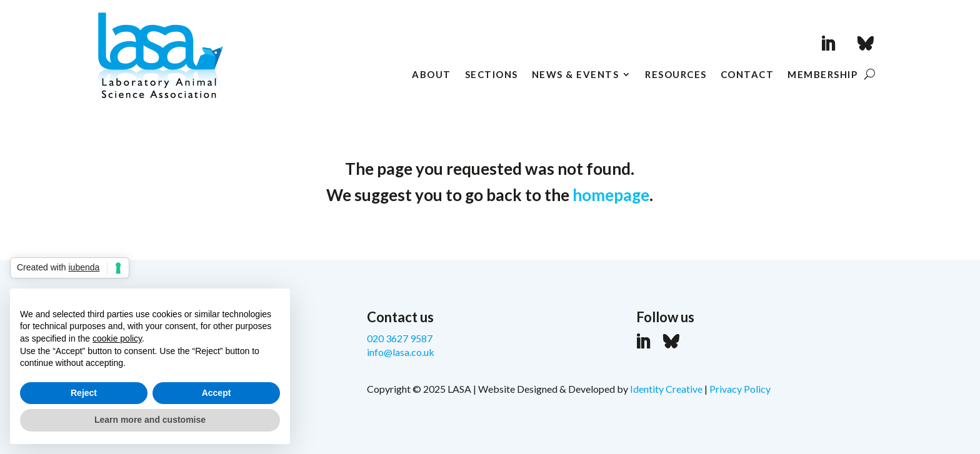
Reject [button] (84, 393)
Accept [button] (217, 393)
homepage (611, 195)
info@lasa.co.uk (401, 352)
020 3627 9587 (400, 338)
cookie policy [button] (117, 338)
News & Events (576, 75)
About (432, 75)
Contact (747, 75)
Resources (676, 75)
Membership (822, 75)
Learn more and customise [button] (150, 420)
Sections (492, 75)
